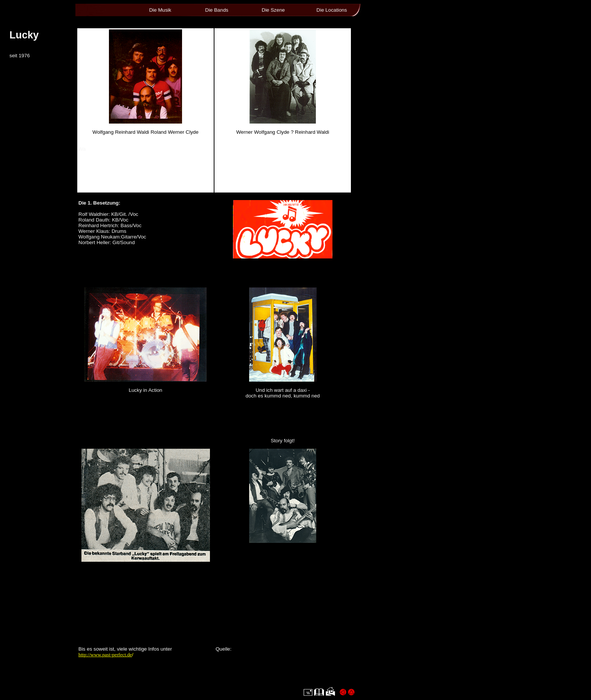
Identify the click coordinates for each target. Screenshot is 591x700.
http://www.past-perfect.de (105, 655)
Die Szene (273, 10)
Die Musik (160, 10)
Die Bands (217, 10)
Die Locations (332, 10)
